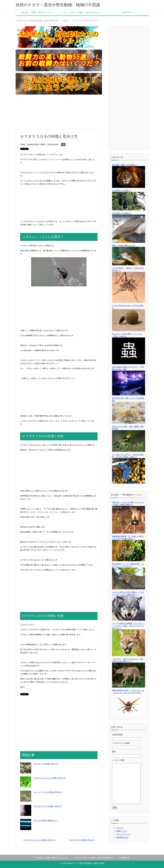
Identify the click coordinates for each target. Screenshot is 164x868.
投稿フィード (122, 831)
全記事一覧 (126, 12)
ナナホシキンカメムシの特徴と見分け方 (49, 778)
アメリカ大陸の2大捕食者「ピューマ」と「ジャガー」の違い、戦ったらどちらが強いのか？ (129, 626)
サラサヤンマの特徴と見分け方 (46, 764)
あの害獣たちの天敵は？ (122, 191)
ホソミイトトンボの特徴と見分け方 (48, 792)
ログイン (120, 828)
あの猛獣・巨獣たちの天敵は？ (124, 165)
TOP (38, 21)
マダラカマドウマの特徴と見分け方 (48, 806)
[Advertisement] (59, 112)
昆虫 (63, 145)
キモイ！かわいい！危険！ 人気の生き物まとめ (82, 12)
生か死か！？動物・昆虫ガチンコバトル (38, 12)
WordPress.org (122, 837)
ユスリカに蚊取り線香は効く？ (46, 820)
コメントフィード (124, 834)
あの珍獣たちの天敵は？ (122, 213)
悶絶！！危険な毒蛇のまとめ (124, 246)
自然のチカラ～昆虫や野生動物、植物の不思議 (58, 5)
